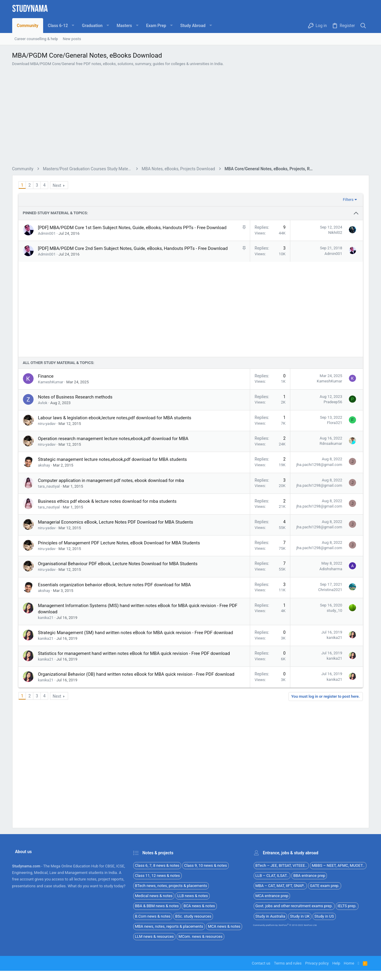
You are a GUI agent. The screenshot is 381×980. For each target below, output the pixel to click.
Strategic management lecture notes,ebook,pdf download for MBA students (113, 581)
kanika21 (46, 739)
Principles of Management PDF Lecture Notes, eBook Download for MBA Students (119, 664)
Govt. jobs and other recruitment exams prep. (294, 906)
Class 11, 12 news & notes (157, 876)
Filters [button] (348, 238)
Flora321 (335, 544)
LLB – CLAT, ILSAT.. (272, 876)
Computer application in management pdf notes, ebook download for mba (111, 602)
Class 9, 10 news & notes (206, 865)
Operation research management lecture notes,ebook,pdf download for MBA (113, 560)
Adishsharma (331, 690)
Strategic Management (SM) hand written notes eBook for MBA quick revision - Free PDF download (136, 754)
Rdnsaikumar (331, 565)
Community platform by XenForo (285, 925)
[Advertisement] (191, 136)
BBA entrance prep (309, 876)
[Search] (363, 26)
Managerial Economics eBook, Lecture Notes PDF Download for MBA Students (116, 643)
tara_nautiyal (49, 608)
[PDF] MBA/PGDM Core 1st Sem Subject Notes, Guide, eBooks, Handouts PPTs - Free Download (132, 266)
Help (336, 963)
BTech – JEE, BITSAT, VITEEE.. (281, 865)
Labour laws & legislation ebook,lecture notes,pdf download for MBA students (115, 539)
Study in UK (300, 916)
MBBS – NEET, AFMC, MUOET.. (338, 865)
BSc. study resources (193, 916)
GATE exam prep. (325, 886)
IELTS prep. (347, 906)
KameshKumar (51, 503)
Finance (46, 497)
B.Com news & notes (153, 916)
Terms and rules (288, 963)
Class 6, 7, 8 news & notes (157, 865)
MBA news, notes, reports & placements (169, 926)
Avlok (43, 524)
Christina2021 (330, 711)
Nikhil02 (335, 271)
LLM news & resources (155, 936)
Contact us (261, 963)
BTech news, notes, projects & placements (171, 886)
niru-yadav (47, 545)
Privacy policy (317, 963)
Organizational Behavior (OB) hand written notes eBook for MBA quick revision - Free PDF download (136, 795)
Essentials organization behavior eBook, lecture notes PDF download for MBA (115, 706)
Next (57, 224)
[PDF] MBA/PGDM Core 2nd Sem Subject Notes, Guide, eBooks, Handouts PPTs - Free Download (133, 287)
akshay (44, 586)
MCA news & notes (224, 926)
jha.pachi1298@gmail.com (319, 586)
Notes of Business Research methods (75, 518)
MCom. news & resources (200, 936)
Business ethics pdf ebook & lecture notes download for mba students (107, 623)
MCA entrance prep (272, 896)
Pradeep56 (333, 523)
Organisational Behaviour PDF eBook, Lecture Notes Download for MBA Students (118, 685)
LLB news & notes (193, 896)
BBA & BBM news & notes (157, 906)
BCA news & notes (199, 906)
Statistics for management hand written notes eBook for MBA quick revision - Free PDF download (134, 775)
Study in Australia (271, 916)
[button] (60, 26)
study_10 (334, 732)
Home (349, 963)
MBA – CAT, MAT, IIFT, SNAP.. (280, 886)
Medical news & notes (154, 896)
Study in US (324, 916)
